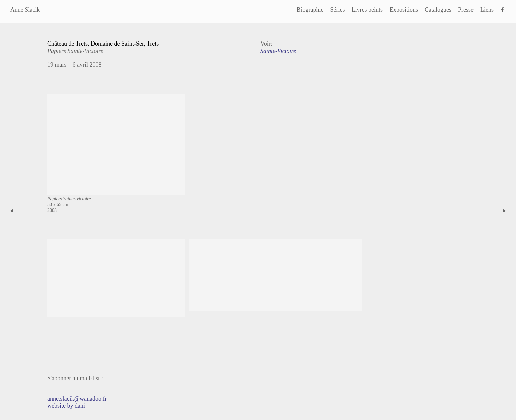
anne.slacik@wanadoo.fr (77, 399)
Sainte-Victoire (278, 51)
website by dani (66, 406)
